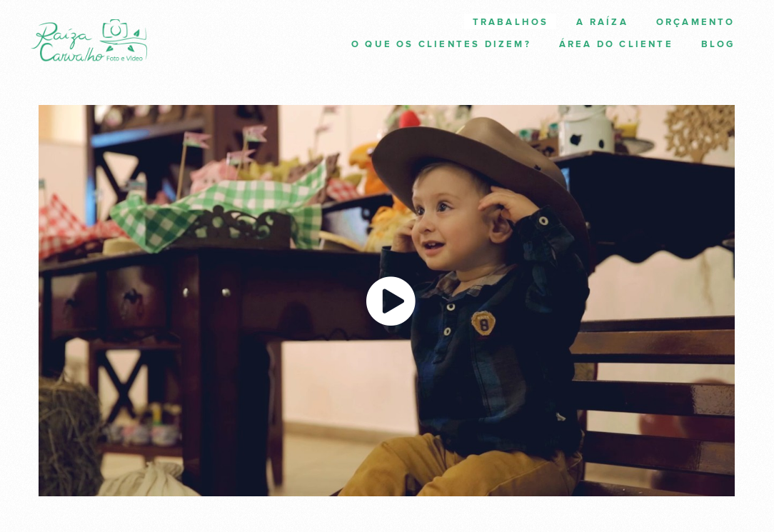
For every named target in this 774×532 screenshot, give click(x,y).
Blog (718, 44)
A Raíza (602, 22)
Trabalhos (511, 22)
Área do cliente (616, 44)
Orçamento (696, 22)
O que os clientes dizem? (441, 44)
